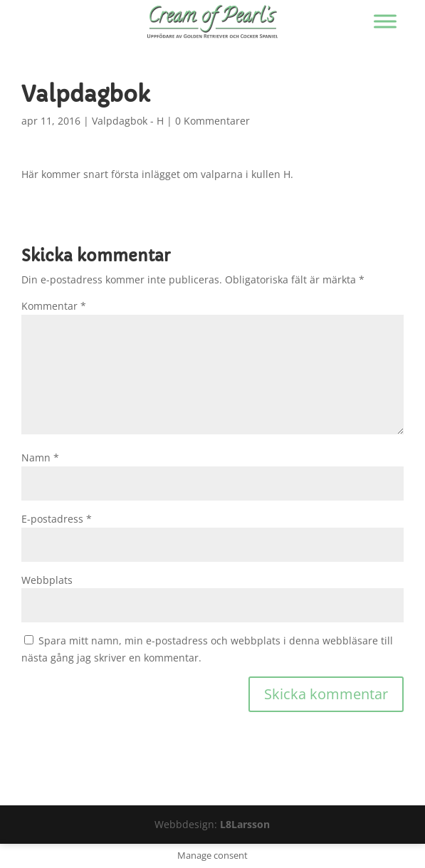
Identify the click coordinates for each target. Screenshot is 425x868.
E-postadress (57, 519)
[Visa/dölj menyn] (385, 21)
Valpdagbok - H (128, 121)
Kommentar (54, 306)
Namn (40, 457)
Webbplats (47, 580)
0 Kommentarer (213, 121)
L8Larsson (245, 824)
